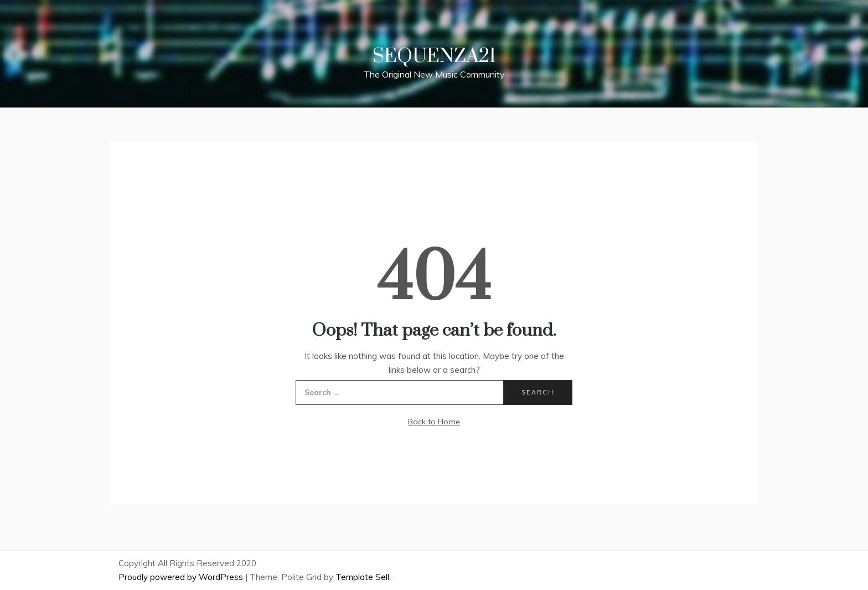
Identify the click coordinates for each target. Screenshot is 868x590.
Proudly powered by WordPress (182, 577)
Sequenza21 (434, 57)
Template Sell (362, 577)
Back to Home (434, 422)
